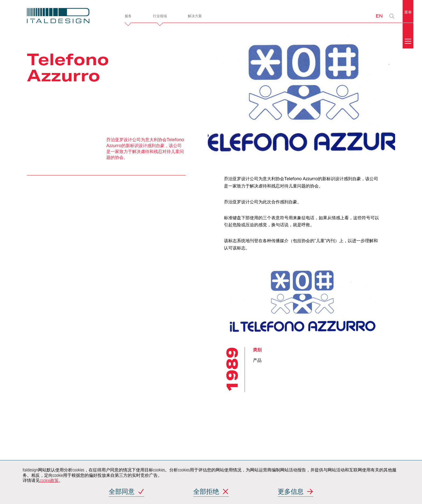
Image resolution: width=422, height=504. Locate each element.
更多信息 (291, 492)
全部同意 (122, 492)
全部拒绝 (206, 492)
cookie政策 (49, 480)
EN (379, 16)
